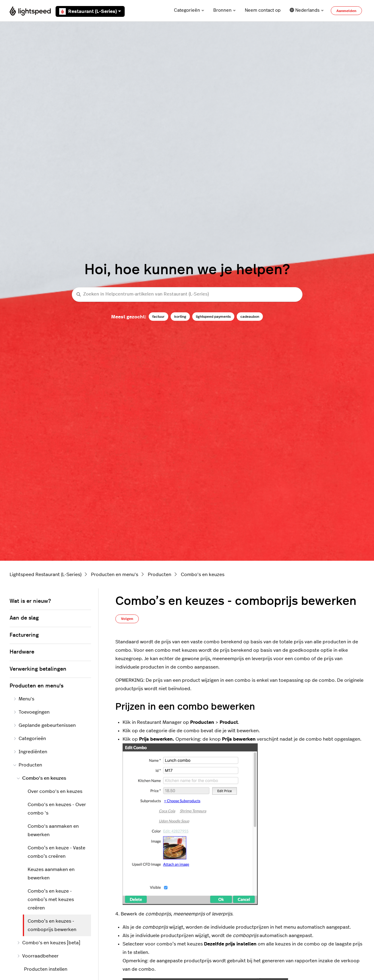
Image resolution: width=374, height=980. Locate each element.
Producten (160, 575)
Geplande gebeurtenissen (44, 725)
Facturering (24, 635)
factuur (158, 317)
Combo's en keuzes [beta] (49, 943)
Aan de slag (24, 618)
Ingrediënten (30, 752)
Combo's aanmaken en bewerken (53, 830)
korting (180, 317)
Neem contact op (263, 10)
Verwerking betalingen (38, 669)
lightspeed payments (213, 317)
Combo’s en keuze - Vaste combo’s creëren (56, 852)
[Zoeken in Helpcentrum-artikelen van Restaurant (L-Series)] (187, 294)
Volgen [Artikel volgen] (127, 619)
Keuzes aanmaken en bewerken (51, 874)
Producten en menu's (115, 575)
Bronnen (225, 10)
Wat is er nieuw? (30, 601)
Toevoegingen (31, 712)
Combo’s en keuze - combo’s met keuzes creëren (51, 900)
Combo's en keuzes (203, 575)
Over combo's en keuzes (55, 791)
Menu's (24, 699)
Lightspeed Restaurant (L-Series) (46, 575)
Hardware (22, 652)
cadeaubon (250, 317)
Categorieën (189, 10)
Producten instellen (46, 969)
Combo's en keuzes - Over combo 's (57, 809)
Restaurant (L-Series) (90, 11)
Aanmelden (346, 11)
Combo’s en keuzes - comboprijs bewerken (52, 925)
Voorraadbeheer (38, 956)
